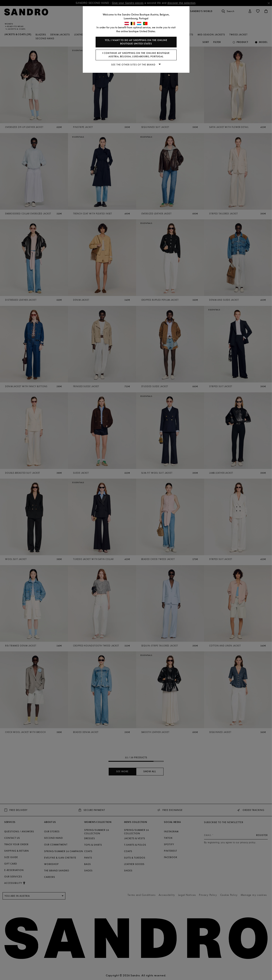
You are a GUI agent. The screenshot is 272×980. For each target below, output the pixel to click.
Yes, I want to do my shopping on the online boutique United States (136, 42)
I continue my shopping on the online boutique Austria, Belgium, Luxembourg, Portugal (136, 55)
